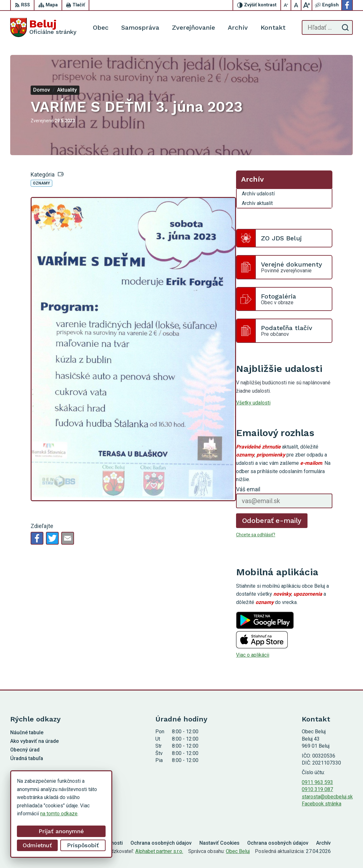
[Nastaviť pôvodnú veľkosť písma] (296, 5)
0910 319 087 (317, 789)
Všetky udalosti (253, 403)
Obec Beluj (238, 851)
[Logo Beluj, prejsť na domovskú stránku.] (43, 27)
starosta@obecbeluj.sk (327, 797)
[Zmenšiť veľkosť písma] (286, 5)
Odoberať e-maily (272, 521)
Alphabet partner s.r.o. (159, 851)
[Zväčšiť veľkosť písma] (307, 5)
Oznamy (41, 183)
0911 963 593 (317, 782)
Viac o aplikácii (253, 655)
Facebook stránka (322, 804)
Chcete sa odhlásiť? (256, 535)
